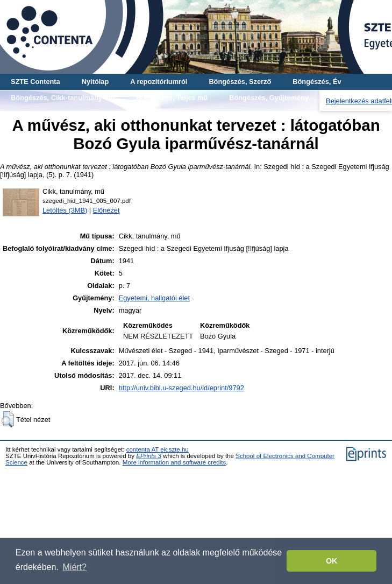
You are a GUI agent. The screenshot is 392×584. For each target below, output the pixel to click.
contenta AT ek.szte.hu (158, 449)
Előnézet (106, 210)
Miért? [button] (75, 567)
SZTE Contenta (35, 82)
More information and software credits (174, 462)
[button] (8, 419)
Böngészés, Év (317, 82)
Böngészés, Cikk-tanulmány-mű (63, 98)
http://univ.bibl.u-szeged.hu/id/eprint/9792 (181, 388)
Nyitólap (95, 82)
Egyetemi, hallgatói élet (154, 298)
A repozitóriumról (159, 82)
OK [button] (332, 561)
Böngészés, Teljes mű (172, 98)
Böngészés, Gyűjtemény (269, 98)
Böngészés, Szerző (240, 82)
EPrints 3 (149, 456)
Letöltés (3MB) (65, 210)
